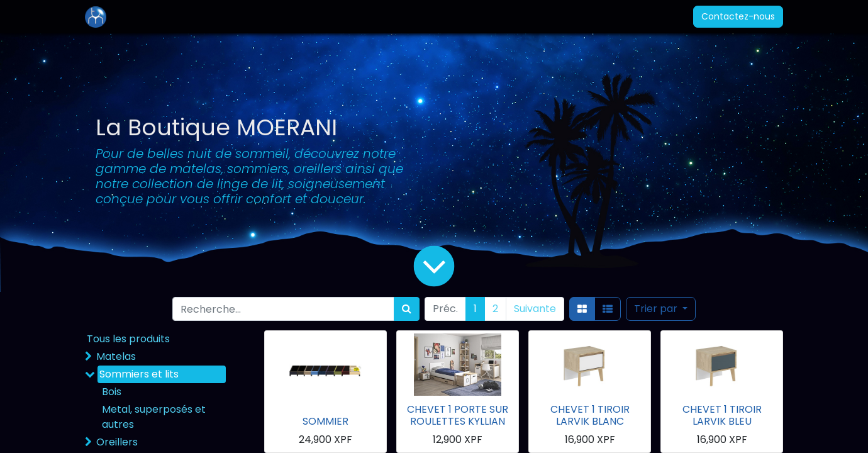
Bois (112, 392)
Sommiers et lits (139, 374)
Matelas (116, 356)
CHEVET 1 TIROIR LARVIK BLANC (590, 415)
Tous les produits (128, 339)
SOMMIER (325, 421)
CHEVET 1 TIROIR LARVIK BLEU (722, 415)
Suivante (535, 309)
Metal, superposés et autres (154, 417)
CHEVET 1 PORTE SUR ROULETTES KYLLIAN (458, 415)
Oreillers (117, 442)
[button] (661, 309)
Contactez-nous (738, 16)
